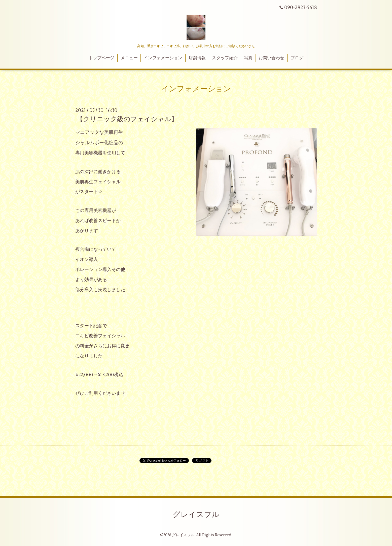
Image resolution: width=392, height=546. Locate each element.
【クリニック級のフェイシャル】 (127, 119)
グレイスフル (196, 515)
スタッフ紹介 (225, 58)
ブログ (297, 58)
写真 (248, 58)
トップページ (101, 58)
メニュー (129, 58)
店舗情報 (197, 58)
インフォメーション (163, 58)
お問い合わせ (271, 58)
